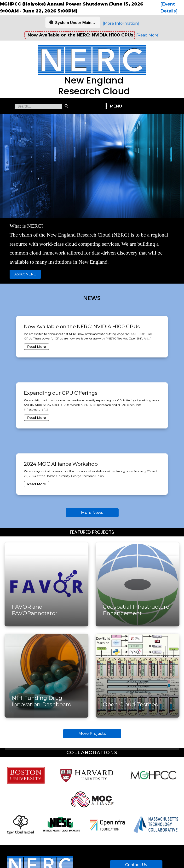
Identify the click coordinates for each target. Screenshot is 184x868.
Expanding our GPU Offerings (61, 393)
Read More (37, 347)
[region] (92, 199)
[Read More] (148, 35)
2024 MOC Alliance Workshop (61, 464)
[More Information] (121, 23)
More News (92, 513)
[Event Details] (169, 8)
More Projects (92, 734)
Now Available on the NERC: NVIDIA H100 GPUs (82, 326)
